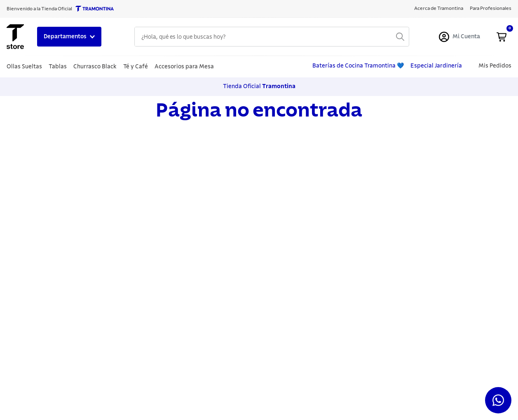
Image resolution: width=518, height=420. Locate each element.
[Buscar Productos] (400, 37)
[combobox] (272, 37)
